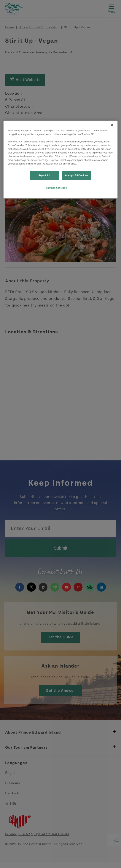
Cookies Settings (57, 188)
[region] (60, 159)
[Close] (112, 125)
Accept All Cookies (77, 175)
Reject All (44, 175)
